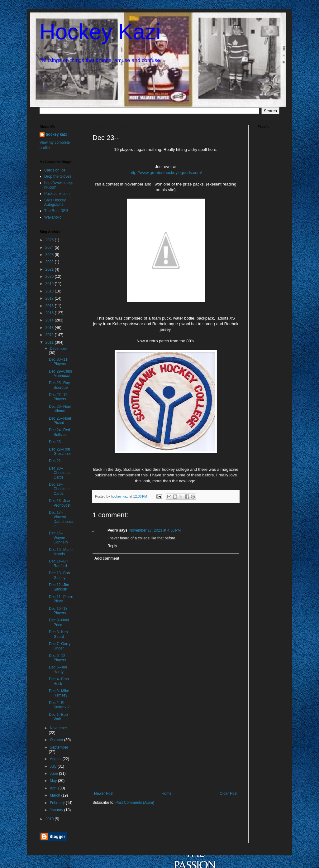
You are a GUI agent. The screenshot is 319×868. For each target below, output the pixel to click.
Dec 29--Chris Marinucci (60, 374)
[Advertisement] (166, 745)
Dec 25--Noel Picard (60, 421)
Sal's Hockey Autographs (55, 202)
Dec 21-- (56, 461)
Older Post (229, 793)
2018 (50, 291)
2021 (50, 269)
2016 (50, 306)
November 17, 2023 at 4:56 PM (155, 530)
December (58, 349)
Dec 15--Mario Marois (61, 552)
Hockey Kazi (100, 32)
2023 (50, 255)
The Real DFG (56, 211)
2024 (50, 248)
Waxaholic (53, 217)
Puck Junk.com (57, 194)
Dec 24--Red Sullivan (60, 432)
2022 (50, 262)
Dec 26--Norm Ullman (61, 409)
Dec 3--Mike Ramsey (59, 693)
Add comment (107, 558)
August (56, 759)
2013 (50, 328)
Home (167, 793)
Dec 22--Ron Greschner (60, 451)
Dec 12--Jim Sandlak (59, 587)
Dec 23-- (56, 442)
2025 (50, 240)
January (57, 810)
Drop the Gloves (58, 176)
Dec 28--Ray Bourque (59, 385)
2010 (50, 819)
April (54, 788)
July (54, 766)
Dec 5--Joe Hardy (58, 669)
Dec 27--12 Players (58, 397)
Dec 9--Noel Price (59, 622)
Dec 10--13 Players (58, 611)
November (58, 728)
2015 (50, 313)
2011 (50, 342)
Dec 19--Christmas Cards (60, 489)
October (57, 740)
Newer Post (104, 793)
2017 (50, 298)
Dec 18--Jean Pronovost (60, 503)
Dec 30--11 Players (58, 362)
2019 (50, 284)
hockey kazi (56, 134)
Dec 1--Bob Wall (58, 717)
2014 (50, 320)
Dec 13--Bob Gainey (59, 575)
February (58, 803)
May (54, 781)
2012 (50, 335)
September (59, 747)
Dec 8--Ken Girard (58, 634)
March (56, 795)
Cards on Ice (55, 170)
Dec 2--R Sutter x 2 (59, 705)
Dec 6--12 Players (57, 658)
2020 (50, 277)
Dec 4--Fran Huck (59, 681)
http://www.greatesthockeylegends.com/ (166, 173)
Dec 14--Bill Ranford (59, 563)
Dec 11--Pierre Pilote (61, 599)
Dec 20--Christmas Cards (60, 473)
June (54, 774)
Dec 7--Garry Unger (60, 646)
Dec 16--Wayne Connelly (59, 538)
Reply (112, 546)
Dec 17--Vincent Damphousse (61, 519)
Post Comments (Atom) (135, 803)
